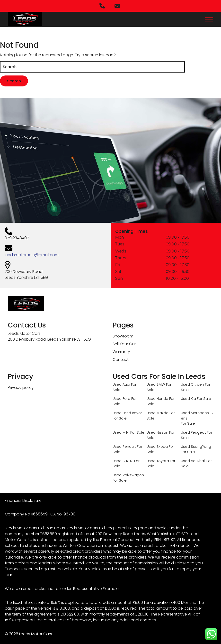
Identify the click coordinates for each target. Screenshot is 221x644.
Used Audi (121, 384)
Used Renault (124, 446)
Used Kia (188, 398)
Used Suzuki (123, 460)
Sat (118, 271)
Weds (120, 251)
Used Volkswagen (128, 474)
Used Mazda (158, 412)
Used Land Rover (127, 412)
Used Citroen (192, 384)
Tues (119, 244)
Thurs (120, 258)
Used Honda (157, 398)
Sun (118, 278)
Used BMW (156, 384)
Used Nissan (157, 432)
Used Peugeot (193, 432)
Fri (117, 265)
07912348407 (16, 238)
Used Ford (121, 398)
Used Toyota (158, 460)
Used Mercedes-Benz (197, 415)
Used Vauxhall (193, 460)
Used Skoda (157, 446)
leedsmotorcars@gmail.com (31, 254)
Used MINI (121, 432)
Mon (119, 237)
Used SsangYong (196, 446)
